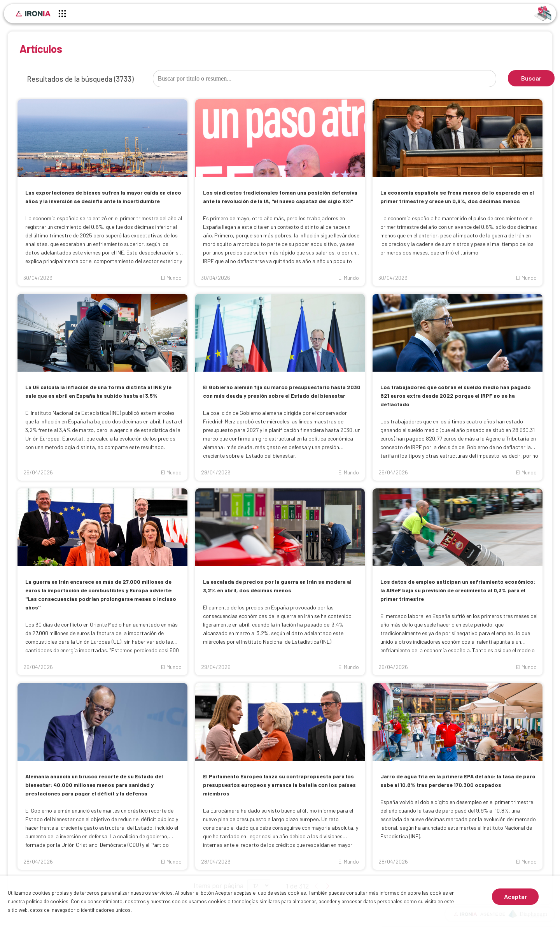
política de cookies (47, 901)
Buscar (531, 78)
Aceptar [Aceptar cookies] (515, 896)
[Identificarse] (543, 13)
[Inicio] (33, 14)
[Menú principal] (62, 15)
